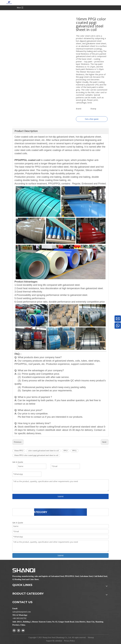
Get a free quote (92, 119)
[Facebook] (14, 630)
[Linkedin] (19, 630)
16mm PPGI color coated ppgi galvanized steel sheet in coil (36, 455)
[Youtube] (23, 630)
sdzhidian (59, 641)
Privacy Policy (69, 641)
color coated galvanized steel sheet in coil (43, 451)
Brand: (79, 109)
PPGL (74, 451)
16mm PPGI (19, 451)
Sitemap (91, 638)
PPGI (66, 451)
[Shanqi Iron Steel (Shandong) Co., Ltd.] (24, 570)
